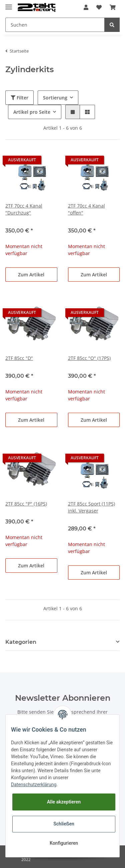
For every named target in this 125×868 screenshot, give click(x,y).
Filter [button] (19, 98)
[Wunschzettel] (99, 7)
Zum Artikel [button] (31, 275)
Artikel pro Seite (32, 112)
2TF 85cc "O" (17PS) (89, 358)
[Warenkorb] (113, 7)
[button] (86, 7)
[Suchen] (55, 25)
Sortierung (55, 98)
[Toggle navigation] (9, 4)
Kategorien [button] (21, 642)
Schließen (64, 824)
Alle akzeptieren (64, 802)
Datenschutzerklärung (34, 785)
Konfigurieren (64, 843)
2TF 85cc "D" (19, 358)
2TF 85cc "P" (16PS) (26, 504)
